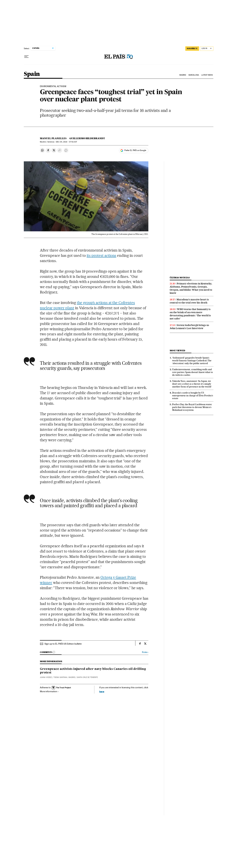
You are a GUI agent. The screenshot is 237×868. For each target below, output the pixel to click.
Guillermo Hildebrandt (87, 138)
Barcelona (194, 75)
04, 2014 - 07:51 (66, 142)
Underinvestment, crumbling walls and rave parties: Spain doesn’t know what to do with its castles (193, 372)
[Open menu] (26, 57)
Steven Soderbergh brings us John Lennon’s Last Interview (189, 327)
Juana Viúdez (46, 677)
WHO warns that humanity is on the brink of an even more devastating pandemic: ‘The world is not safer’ (190, 314)
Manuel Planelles (53, 138)
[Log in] (207, 49)
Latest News (207, 75)
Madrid (183, 75)
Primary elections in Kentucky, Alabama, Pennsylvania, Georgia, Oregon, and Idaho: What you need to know (191, 288)
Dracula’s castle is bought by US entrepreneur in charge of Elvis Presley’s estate (193, 395)
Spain (32, 74)
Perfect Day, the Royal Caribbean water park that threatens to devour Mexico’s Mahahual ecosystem (192, 407)
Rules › (145, 652)
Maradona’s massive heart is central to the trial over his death (189, 301)
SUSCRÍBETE (192, 48)
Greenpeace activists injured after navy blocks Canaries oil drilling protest (93, 671)
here (102, 691)
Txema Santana (60, 677)
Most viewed (177, 351)
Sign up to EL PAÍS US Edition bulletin (63, 644)
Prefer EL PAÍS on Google (135, 150)
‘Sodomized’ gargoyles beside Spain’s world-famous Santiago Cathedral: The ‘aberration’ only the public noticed (192, 360)
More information (49, 691)
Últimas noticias (180, 278)
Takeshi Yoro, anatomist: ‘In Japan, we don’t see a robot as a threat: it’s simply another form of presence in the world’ (192, 384)
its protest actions (102, 255)
